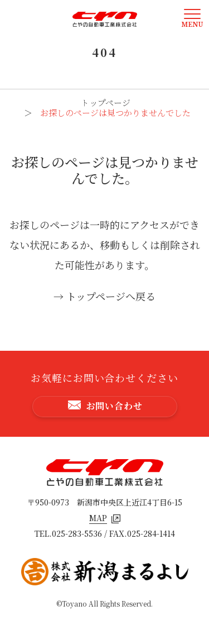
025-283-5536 (77, 533)
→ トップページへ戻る (104, 296)
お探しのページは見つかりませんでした (115, 113)
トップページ (106, 102)
